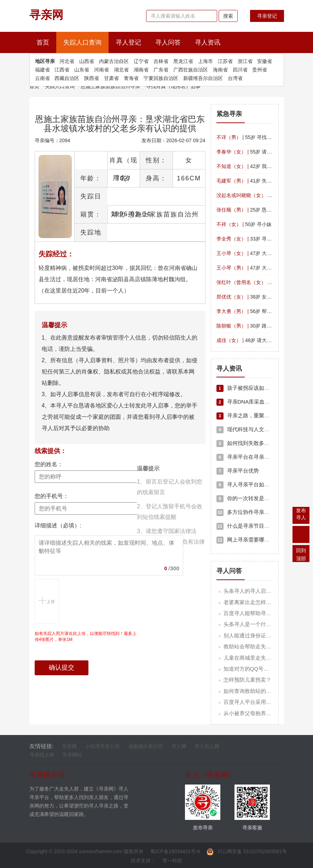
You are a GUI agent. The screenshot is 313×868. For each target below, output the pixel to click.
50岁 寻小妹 (244, 224)
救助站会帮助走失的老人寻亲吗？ (263, 646)
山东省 (82, 70)
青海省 (131, 78)
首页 (46, 41)
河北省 (67, 61)
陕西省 (92, 78)
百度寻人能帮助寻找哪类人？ (258, 613)
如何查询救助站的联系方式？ (258, 691)
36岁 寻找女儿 (259, 282)
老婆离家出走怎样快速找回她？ (261, 602)
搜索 (228, 16)
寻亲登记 (267, 16)
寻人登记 (128, 42)
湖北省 (121, 70)
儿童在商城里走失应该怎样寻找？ (263, 658)
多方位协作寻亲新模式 (248, 512)
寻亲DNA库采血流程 (246, 402)
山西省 (87, 61)
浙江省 (245, 61)
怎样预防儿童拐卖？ (247, 680)
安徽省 (265, 61)
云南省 (42, 78)
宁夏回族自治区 (161, 78)
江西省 (62, 70)
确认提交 (62, 667)
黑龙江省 (183, 61)
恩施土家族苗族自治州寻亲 (110, 86)
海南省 (220, 70)
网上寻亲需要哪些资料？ (251, 540)
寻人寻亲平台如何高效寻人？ (256, 484)
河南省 (102, 70)
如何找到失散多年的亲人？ (254, 443)
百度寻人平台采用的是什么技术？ (263, 702)
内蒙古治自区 (114, 61)
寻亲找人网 (42, 755)
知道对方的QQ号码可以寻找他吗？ (265, 669)
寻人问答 (168, 42)
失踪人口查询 (82, 42)
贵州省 (260, 70)
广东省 (161, 70)
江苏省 (225, 61)
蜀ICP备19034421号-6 (175, 851)
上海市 (205, 61)
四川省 (240, 70)
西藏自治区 (67, 78)
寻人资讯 (208, 42)
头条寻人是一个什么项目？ (255, 624)
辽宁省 (141, 61)
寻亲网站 (72, 755)
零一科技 (172, 861)
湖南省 (141, 70)
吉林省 (161, 61)
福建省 (42, 70)
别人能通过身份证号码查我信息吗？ (266, 635)
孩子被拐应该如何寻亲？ (251, 388)
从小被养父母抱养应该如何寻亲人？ (266, 713)
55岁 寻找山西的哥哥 (254, 137)
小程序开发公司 (103, 746)
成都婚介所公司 (146, 746)
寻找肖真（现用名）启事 (173, 86)
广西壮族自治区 (191, 70)
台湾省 (235, 78)
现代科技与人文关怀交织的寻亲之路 (264, 429)
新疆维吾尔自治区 (203, 78)
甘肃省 (111, 78)
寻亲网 (69, 746)
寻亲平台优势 (238, 471)
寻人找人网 (207, 746)
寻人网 (179, 746)
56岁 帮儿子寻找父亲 (257, 311)
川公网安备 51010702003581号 (247, 851)
